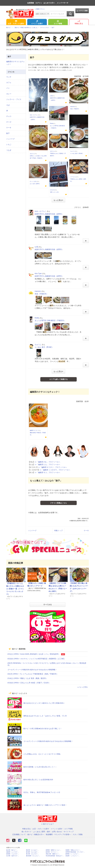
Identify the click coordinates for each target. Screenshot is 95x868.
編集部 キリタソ (34, 430)
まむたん (32, 154)
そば (8, 105)
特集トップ (58, 531)
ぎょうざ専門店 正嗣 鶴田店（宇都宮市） (50, 320)
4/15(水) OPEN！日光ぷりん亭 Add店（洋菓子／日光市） (29, 683)
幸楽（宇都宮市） (75, 109)
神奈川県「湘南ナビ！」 (53, 854)
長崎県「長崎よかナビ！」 (73, 850)
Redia (52, 123)
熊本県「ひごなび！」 (33, 850)
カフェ (9, 82)
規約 (48, 832)
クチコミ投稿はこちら (58, 503)
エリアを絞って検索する (58, 379)
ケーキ (86, 531)
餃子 (8, 133)
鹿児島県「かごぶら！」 (33, 856)
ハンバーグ (32, 531)
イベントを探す (37, 22)
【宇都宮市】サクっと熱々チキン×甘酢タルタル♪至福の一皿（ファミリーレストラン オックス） (15, 589)
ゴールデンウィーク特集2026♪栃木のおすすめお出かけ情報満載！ (32, 670)
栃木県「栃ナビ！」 (12, 850)
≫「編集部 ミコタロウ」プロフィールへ (55, 470)
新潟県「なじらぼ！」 (33, 852)
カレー (9, 94)
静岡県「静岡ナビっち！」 (54, 850)
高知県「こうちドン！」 (73, 856)
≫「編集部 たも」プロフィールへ (48, 464)
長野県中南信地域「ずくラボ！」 (75, 852)
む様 (51, 96)
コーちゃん (73, 177)
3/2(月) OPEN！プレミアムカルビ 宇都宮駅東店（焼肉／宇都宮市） (33, 674)
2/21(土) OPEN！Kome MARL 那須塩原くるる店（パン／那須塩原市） (34, 654)
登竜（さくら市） (55, 192)
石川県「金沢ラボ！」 (13, 856)
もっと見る (82, 687)
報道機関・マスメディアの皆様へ (58, 834)
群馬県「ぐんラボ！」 (13, 854)
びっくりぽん (33, 181)
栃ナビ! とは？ (48, 824)
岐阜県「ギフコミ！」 (52, 852)
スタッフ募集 (78, 834)
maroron (72, 107)
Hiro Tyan (38, 273)
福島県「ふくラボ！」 (13, 852)
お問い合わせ (57, 832)
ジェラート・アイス (14, 99)
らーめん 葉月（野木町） (77, 153)
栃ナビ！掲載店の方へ (36, 834)
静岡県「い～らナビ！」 (73, 854)
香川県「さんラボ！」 (33, 854)
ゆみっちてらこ (34, 115)
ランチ (9, 77)
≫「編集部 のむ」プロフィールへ (48, 462)
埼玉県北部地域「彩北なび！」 (55, 856)
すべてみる (48, 605)
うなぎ (9, 150)
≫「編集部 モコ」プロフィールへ (48, 472)
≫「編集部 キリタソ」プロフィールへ (53, 467)
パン (8, 88)
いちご (9, 144)
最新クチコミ (40, 9)
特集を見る (79, 22)
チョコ (9, 116)
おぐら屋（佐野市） (35, 184)
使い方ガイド (27, 832)
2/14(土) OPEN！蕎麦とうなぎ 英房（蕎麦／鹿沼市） (27, 678)
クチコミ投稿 (82, 11)
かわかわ (52, 190)
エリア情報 (58, 22)
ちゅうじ (73, 151)
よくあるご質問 (39, 832)
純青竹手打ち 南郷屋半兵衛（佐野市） (49, 214)
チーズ (9, 122)
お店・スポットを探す (16, 22)
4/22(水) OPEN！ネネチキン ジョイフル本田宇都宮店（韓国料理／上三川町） (37, 659)
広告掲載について (19, 834)
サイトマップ (69, 832)
